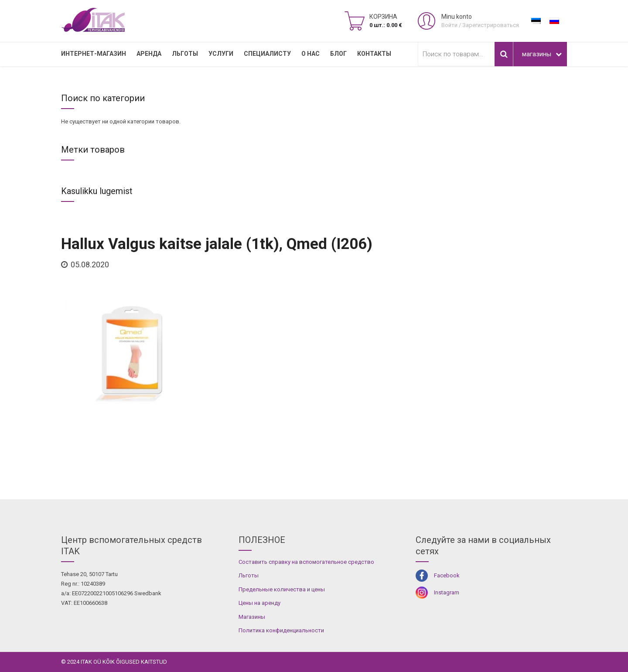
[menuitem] (536, 21)
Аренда (149, 54)
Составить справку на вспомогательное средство (306, 562)
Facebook (447, 575)
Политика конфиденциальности (281, 630)
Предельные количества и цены (282, 589)
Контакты (374, 54)
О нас (311, 54)
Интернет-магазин (94, 54)
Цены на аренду (259, 603)
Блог (338, 54)
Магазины (252, 617)
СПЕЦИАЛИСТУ (267, 54)
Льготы (185, 54)
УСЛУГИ (221, 54)
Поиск (504, 54)
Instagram (447, 592)
